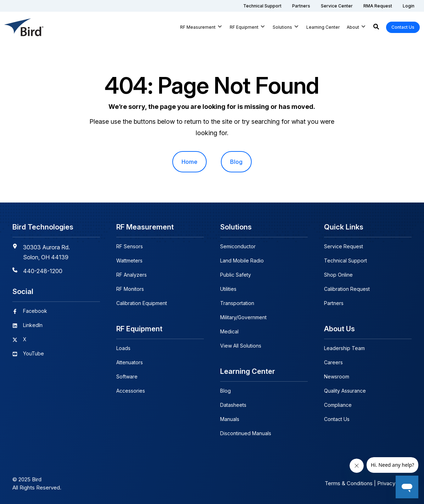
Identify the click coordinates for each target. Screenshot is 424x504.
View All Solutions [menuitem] (241, 346)
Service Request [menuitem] (344, 246)
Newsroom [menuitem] (337, 376)
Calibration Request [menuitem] (347, 289)
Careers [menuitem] (333, 362)
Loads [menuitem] (123, 348)
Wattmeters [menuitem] (129, 261)
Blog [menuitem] (236, 162)
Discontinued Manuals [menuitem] (246, 433)
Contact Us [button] (403, 27)
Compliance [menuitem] (338, 405)
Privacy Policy (394, 483)
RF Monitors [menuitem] (130, 289)
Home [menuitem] (189, 162)
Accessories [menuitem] (131, 391)
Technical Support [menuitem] (345, 261)
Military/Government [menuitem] (243, 317)
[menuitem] (262, 6)
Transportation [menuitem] (237, 303)
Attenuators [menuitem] (130, 362)
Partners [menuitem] (334, 303)
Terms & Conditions (349, 483)
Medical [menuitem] (229, 331)
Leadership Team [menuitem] (344, 348)
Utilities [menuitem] (228, 289)
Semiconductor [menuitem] (238, 246)
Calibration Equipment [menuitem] (142, 303)
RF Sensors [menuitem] (130, 246)
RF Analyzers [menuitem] (132, 275)
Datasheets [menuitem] (233, 405)
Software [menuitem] (127, 376)
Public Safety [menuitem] (236, 275)
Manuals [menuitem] (230, 419)
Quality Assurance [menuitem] (345, 391)
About (353, 27)
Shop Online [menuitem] (338, 275)
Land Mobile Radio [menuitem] (242, 261)
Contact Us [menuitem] (337, 419)
